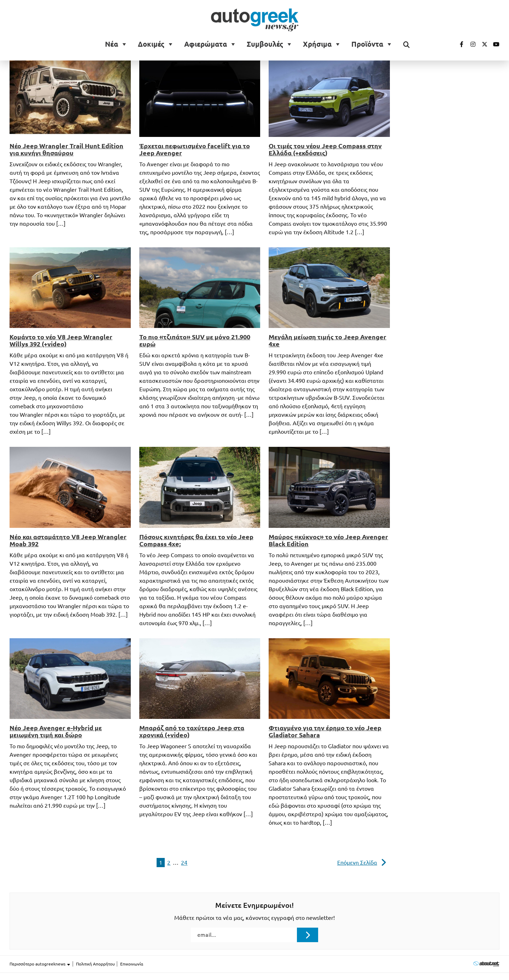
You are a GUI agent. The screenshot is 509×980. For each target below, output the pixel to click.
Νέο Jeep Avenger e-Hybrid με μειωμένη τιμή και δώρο (56, 731)
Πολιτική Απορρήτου (95, 964)
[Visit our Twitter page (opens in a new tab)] (482, 44)
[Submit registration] (308, 935)
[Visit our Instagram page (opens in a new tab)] (470, 44)
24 (184, 863)
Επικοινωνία (132, 964)
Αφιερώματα (206, 44)
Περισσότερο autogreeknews (40, 964)
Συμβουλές (265, 44)
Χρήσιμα (317, 44)
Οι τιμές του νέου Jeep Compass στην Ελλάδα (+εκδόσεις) (325, 149)
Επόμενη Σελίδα (357, 863)
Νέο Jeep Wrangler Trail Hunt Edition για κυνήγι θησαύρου (66, 149)
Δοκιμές (151, 44)
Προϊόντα (367, 44)
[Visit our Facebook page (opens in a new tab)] (458, 44)
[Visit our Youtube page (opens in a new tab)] (494, 44)
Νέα (112, 44)
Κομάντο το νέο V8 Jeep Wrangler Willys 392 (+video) (61, 340)
